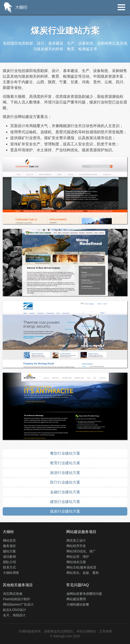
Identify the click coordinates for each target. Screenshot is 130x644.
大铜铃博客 (11, 573)
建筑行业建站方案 (65, 502)
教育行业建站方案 (65, 463)
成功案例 (9, 557)
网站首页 (9, 541)
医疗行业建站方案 (65, 482)
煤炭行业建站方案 (65, 511)
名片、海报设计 (14, 615)
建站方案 (9, 551)
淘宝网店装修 (13, 594)
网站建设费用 (76, 599)
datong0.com (63, 636)
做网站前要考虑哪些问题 (84, 594)
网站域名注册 (76, 562)
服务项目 (9, 546)
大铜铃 (23, 631)
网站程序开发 (76, 546)
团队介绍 (9, 562)
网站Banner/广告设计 (18, 605)
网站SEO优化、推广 (81, 551)
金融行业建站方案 (65, 492)
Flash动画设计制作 (17, 599)
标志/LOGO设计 (15, 610)
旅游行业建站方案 (65, 473)
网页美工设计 (76, 541)
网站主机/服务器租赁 (81, 567)
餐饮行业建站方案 (65, 453)
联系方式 (9, 567)
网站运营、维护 (78, 557)
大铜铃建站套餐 (78, 605)
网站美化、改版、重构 (83, 573)
